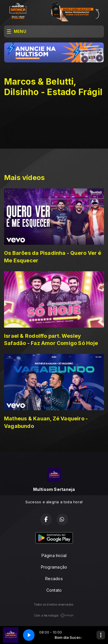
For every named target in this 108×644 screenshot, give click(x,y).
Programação (54, 567)
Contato (54, 590)
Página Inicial (54, 555)
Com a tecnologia (54, 615)
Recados (54, 579)
